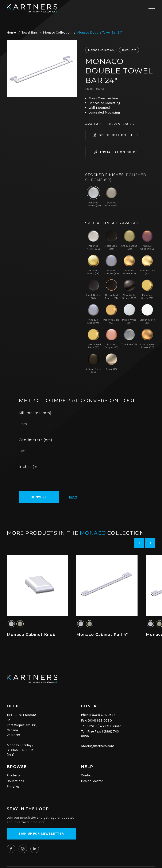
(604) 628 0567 (104, 715)
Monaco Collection (57, 32)
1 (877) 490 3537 (108, 726)
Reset (73, 497)
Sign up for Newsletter (41, 833)
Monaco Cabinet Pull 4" (102, 635)
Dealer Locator (92, 781)
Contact (87, 775)
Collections (15, 781)
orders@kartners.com (98, 746)
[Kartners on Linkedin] (35, 849)
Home (11, 32)
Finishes (13, 786)
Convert (39, 497)
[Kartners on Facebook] (11, 849)
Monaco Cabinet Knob (31, 635)
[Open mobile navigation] (152, 8)
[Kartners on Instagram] (23, 849)
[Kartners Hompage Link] (32, 8)
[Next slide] (150, 543)
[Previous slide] (139, 543)
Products (14, 775)
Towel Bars (30, 32)
